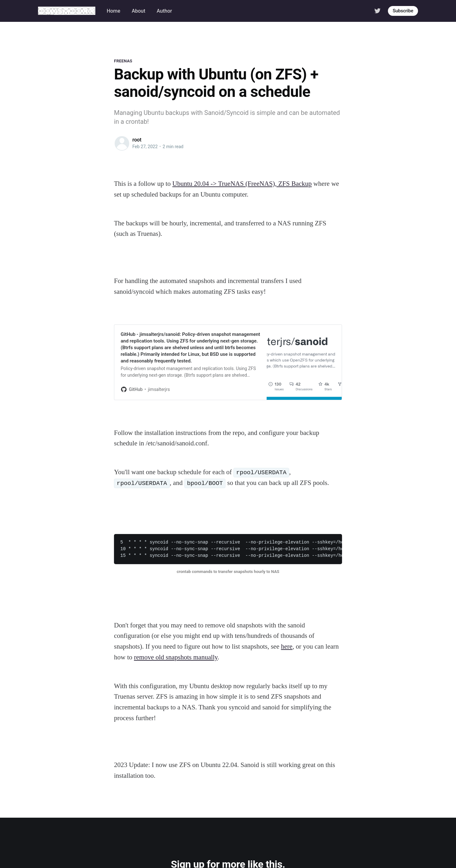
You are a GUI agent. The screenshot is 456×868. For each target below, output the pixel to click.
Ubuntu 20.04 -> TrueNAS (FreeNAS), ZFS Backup (242, 184)
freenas (123, 61)
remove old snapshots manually (176, 657)
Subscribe (403, 11)
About (139, 11)
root (137, 140)
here (287, 646)
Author (164, 11)
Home (114, 11)
